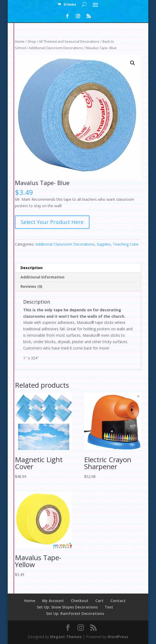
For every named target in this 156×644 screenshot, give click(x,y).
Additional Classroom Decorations (56, 48)
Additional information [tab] (42, 277)
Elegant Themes (66, 637)
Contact (118, 601)
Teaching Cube (126, 244)
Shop (32, 41)
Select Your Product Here (52, 222)
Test (109, 607)
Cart (99, 601)
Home (20, 41)
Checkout (80, 601)
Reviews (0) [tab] (31, 286)
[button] (133, 63)
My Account (53, 601)
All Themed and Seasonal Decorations (69, 41)
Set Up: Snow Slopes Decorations (67, 607)
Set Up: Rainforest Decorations (75, 613)
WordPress (118, 637)
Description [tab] (32, 268)
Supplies (104, 244)
